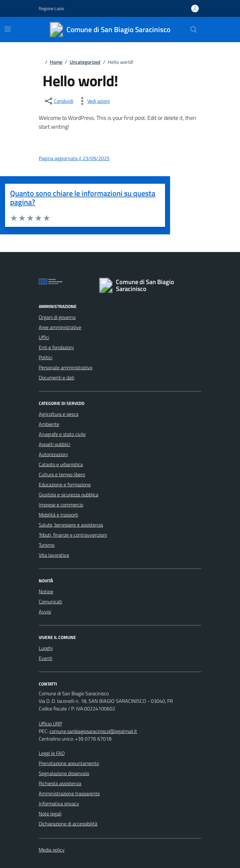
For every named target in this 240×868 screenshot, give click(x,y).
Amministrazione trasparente (69, 793)
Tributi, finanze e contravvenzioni (73, 535)
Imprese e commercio (61, 505)
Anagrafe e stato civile (62, 434)
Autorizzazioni (53, 454)
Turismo (47, 545)
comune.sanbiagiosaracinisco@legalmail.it (93, 731)
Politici (46, 357)
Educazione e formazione (65, 484)
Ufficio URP (50, 724)
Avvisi (45, 612)
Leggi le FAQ (52, 753)
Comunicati (50, 602)
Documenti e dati (57, 378)
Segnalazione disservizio (64, 773)
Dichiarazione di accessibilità (68, 824)
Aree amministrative (60, 327)
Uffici (44, 337)
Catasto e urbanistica (61, 464)
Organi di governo (57, 317)
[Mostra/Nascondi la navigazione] (8, 29)
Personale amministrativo (66, 367)
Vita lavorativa (54, 555)
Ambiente (49, 424)
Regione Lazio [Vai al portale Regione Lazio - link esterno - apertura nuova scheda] (51, 8)
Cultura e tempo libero (62, 474)
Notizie (46, 591)
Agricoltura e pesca (59, 414)
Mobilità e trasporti (58, 515)
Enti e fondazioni (56, 347)
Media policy (52, 850)
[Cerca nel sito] (194, 30)
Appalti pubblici (54, 444)
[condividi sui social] (59, 101)
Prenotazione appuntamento (69, 763)
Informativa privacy (59, 804)
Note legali (50, 814)
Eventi (46, 658)
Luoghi (46, 648)
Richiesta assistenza (60, 783)
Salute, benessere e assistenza (71, 525)
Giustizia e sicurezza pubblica (69, 495)
